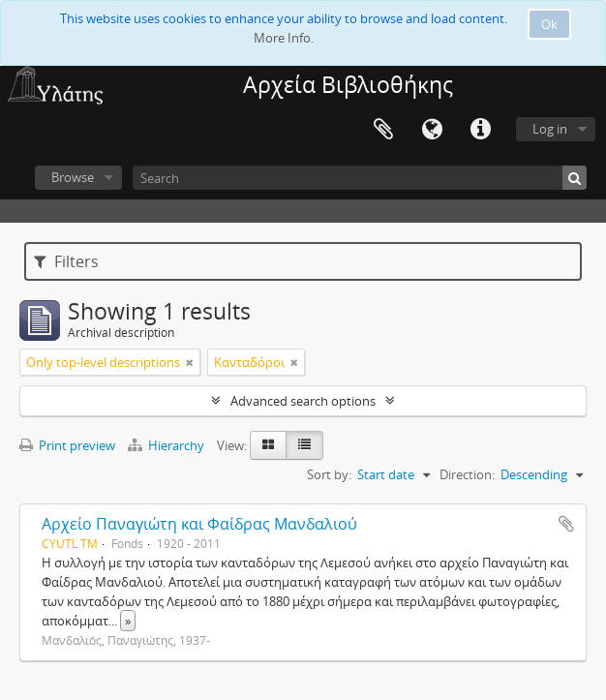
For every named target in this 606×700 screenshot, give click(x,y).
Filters (66, 261)
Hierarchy (167, 445)
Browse (73, 177)
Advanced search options (303, 401)
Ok (549, 24)
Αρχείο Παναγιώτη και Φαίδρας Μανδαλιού (199, 524)
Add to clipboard (566, 524)
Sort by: (329, 474)
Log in (550, 129)
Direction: (467, 474)
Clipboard (383, 130)
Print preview (67, 445)
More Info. (284, 38)
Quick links (480, 130)
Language (432, 130)
